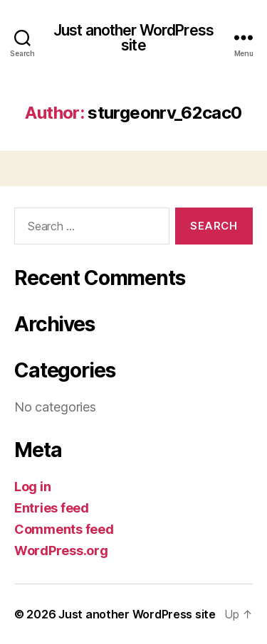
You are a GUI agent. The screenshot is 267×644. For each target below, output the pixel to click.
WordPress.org (61, 551)
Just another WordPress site (133, 38)
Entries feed (52, 508)
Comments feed (64, 529)
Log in (32, 487)
